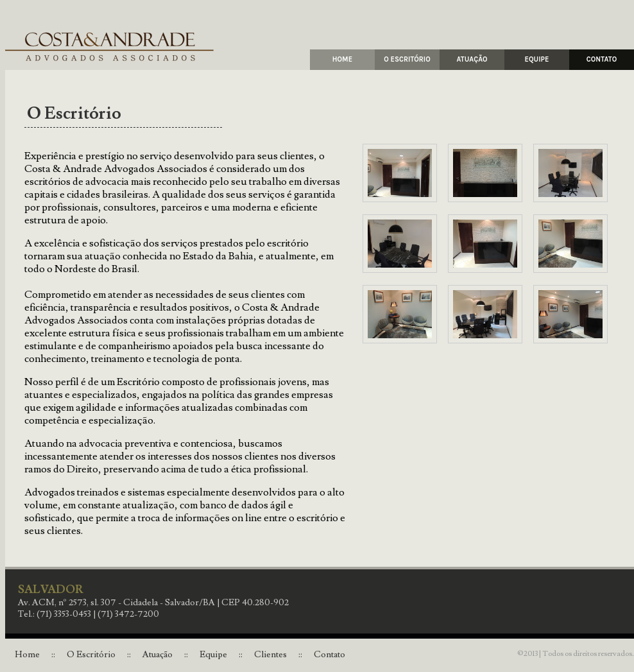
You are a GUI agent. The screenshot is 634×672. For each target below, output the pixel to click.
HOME (342, 59)
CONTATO (602, 59)
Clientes (270, 655)
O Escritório (91, 655)
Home (27, 655)
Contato (330, 655)
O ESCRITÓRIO (407, 59)
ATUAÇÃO (472, 59)
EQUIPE (537, 59)
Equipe (213, 655)
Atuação (158, 655)
